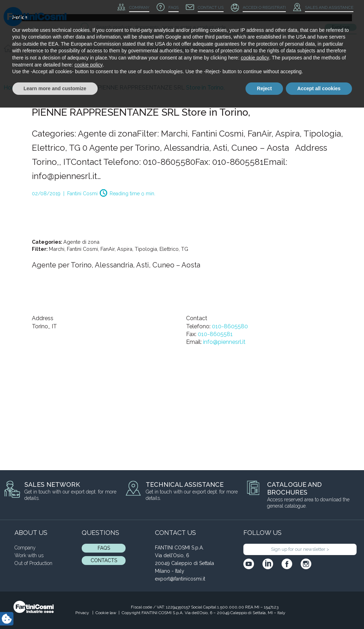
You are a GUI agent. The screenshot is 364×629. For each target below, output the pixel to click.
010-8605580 (230, 326)
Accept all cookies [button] (319, 610)
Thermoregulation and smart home (78, 49)
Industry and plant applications (297, 49)
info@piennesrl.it (224, 342)
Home (12, 88)
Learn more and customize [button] (55, 610)
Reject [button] (264, 610)
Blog (23, 65)
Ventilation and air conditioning (191, 49)
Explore (341, 27)
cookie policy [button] (255, 579)
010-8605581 (215, 334)
